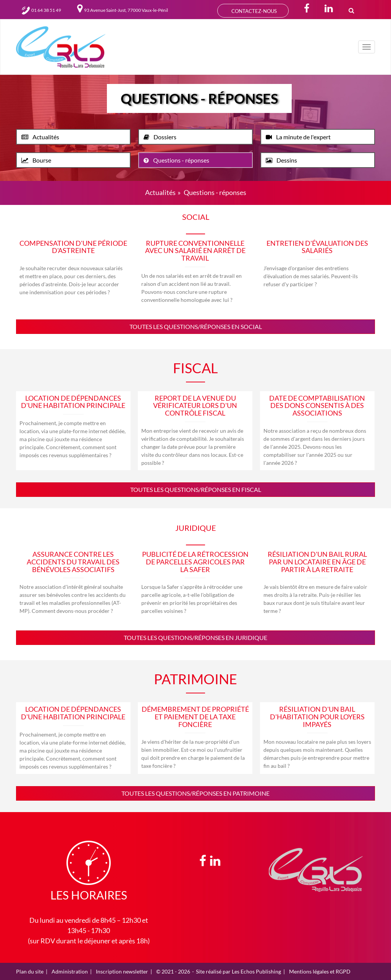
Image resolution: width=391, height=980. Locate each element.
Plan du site (30, 971)
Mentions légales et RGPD (320, 971)
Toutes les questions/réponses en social (196, 326)
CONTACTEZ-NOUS (253, 11)
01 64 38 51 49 (41, 10)
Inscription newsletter (122, 971)
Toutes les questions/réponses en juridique (195, 637)
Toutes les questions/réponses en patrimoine (195, 793)
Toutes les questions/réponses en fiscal (196, 489)
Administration (70, 971)
